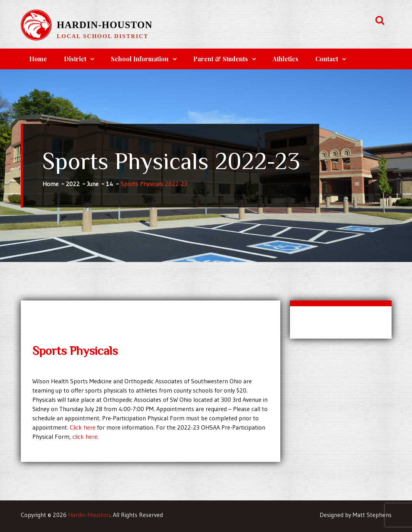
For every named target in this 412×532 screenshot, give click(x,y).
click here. (85, 436)
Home (38, 59)
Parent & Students (221, 59)
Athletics (286, 59)
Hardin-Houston (105, 25)
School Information (140, 59)
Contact (327, 59)
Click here (83, 427)
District (75, 59)
